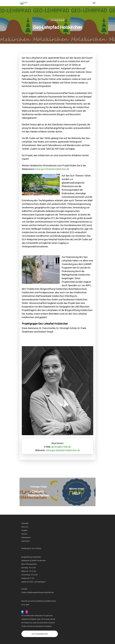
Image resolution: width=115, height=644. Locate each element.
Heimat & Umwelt (58, 20)
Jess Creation (36, 548)
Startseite (25, 523)
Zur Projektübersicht (40, 634)
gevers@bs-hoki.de (61, 447)
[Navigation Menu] (94, 3)
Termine (24, 534)
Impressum (26, 541)
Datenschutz (26, 537)
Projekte (24, 530)
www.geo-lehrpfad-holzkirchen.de (52, 169)
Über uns (25, 527)
